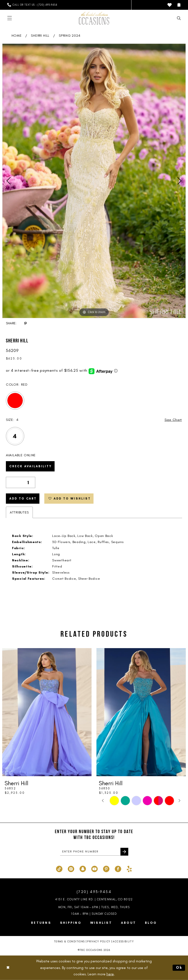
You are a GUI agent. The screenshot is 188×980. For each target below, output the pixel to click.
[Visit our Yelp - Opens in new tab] (129, 868)
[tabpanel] (94, 181)
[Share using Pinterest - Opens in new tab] (25, 323)
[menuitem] (32, 5)
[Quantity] (21, 482)
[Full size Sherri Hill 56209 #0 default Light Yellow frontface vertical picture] (94, 181)
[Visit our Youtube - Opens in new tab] (94, 868)
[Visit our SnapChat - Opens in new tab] (83, 868)
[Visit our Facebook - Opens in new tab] (118, 868)
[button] (179, 5)
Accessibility (123, 942)
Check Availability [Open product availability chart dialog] (31, 466)
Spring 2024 (70, 36)
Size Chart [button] (173, 420)
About (129, 923)
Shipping (71, 923)
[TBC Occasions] (94, 18)
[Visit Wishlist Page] (170, 5)
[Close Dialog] (8, 968)
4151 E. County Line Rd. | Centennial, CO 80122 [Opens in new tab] (94, 899)
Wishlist (101, 923)
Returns (41, 923)
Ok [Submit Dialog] (179, 968)
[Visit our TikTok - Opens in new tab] (59, 868)
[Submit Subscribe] (124, 852)
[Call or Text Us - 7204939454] (32, 5)
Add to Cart (23, 499)
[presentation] (47, 712)
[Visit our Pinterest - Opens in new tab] (106, 868)
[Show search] (179, 18)
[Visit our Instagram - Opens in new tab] (71, 868)
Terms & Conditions (69, 942)
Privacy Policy (99, 942)
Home (17, 36)
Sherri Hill (40, 36)
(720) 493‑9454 (94, 892)
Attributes (19, 512)
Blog (151, 923)
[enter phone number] (94, 852)
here (110, 974)
